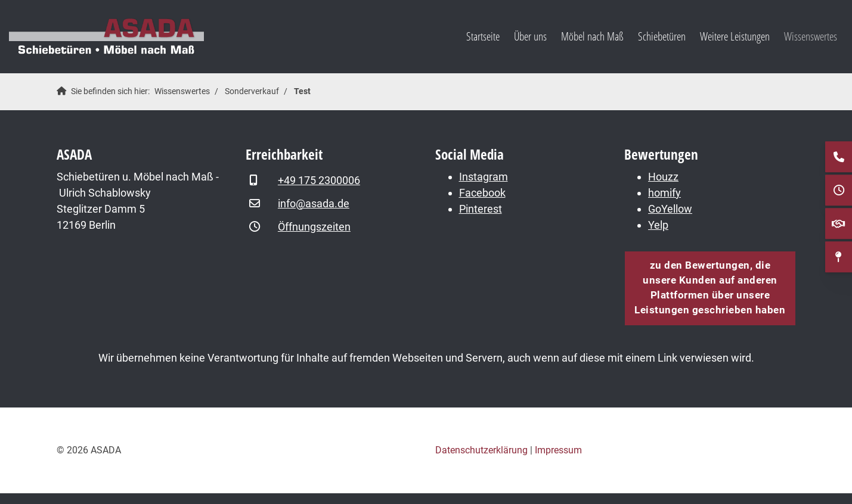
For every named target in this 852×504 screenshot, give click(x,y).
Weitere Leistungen (735, 36)
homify (664, 193)
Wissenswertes (811, 36)
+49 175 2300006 (319, 180)
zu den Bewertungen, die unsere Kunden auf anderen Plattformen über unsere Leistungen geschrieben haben (710, 288)
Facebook (482, 193)
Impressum (558, 450)
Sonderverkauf (252, 91)
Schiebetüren (662, 36)
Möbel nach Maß (592, 36)
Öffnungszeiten (314, 227)
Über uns (530, 36)
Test (302, 91)
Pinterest (481, 209)
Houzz (663, 177)
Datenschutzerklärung (481, 450)
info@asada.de (314, 203)
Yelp (658, 225)
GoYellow (670, 209)
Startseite (483, 36)
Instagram (484, 177)
